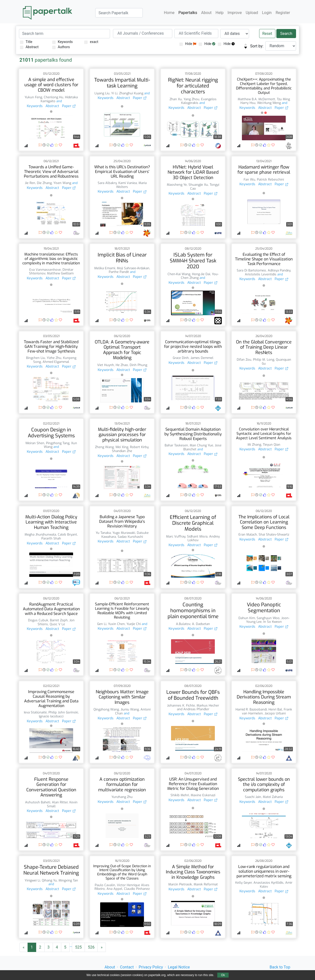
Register (283, 13)
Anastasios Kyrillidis (268, 883)
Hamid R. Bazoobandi (251, 709)
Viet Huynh (106, 365)
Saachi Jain (253, 797)
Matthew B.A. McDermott (256, 99)
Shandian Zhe (122, 451)
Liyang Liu (102, 93)
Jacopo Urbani (275, 713)
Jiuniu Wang (130, 709)
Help (220, 13)
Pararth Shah (51, 538)
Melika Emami (105, 268)
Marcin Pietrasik (180, 884)
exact (91, 42)
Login (267, 13)
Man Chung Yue (201, 445)
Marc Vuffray (176, 536)
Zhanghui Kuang (131, 93)
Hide (188, 44)
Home (169, 13)
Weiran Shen (35, 443)
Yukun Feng (33, 97)
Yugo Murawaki (124, 533)
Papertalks (188, 13)
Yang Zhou (191, 99)
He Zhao (122, 365)
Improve (235, 13)
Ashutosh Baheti (38, 802)
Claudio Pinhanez (137, 889)
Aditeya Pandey (279, 270)
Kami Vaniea (128, 183)
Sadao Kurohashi (130, 537)
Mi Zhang (254, 445)
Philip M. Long (264, 360)
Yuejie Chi (134, 624)
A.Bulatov (183, 624)
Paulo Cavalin (105, 885)
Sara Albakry (107, 183)
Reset (267, 34)
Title (26, 42)
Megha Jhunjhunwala (40, 534)
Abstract (29, 47)
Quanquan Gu (276, 362)
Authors (61, 47)
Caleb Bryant (67, 534)
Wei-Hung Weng (269, 103)
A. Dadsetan (201, 624)
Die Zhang (44, 183)
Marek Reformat (206, 884)
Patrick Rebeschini (270, 179)
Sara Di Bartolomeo (251, 270)
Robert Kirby (139, 447)
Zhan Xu (176, 99)
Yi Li (114, 93)
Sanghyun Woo (268, 618)
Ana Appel (114, 889)
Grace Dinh (181, 358)
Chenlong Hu (54, 97)
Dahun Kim (247, 618)
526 (91, 947)
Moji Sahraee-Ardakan (133, 268)
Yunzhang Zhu (122, 797)
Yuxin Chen (116, 624)
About (206, 13)
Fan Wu (249, 179)
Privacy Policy (151, 967)
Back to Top (280, 967)
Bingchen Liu (36, 358)
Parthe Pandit (119, 272)
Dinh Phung (138, 365)
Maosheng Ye (177, 185)
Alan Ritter (60, 802)
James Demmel (202, 358)
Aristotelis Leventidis (261, 274)
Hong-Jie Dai (201, 274)
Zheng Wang (104, 447)
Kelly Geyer (244, 883)
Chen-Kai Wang (179, 274)
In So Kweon (273, 622)
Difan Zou (244, 360)
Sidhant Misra (197, 536)
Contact (127, 967)
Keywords (63, 42)
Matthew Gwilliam (60, 273)
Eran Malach (248, 534)
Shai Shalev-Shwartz (274, 534)
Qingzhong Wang (106, 709)
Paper (69, 106)
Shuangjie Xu (198, 185)
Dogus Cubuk (38, 620)
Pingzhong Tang (58, 443)
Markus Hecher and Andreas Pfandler (198, 707)
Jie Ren (30, 183)
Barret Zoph (59, 620)
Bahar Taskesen (176, 445)
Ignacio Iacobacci (51, 716)
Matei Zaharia (273, 797)
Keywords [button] (35, 106)
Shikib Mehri (180, 795)
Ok (223, 975)
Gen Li (102, 624)
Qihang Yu (49, 880)
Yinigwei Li (32, 880)
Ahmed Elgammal (56, 362)
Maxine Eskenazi (203, 795)
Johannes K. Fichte (181, 705)
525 (78, 947)
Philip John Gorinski (63, 712)
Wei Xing (122, 447)
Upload (252, 13)
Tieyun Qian (272, 445)
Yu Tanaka (103, 533)
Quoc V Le (57, 624)
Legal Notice (179, 967)
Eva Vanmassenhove (45, 270)
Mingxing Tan (68, 880)
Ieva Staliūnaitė (35, 712)
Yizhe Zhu (54, 358)
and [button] (59, 101)
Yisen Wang (62, 183)
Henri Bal (275, 709)
